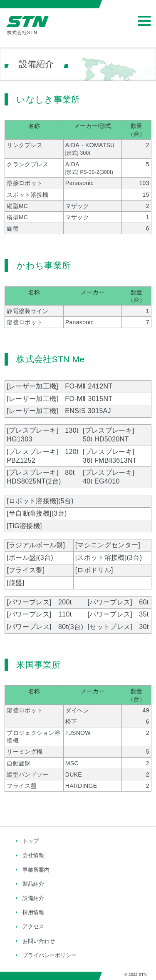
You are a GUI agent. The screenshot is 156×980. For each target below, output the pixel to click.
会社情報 (33, 855)
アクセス (33, 926)
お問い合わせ (39, 941)
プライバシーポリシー (50, 955)
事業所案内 (36, 870)
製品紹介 (33, 884)
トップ (31, 841)
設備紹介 (33, 898)
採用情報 (33, 912)
